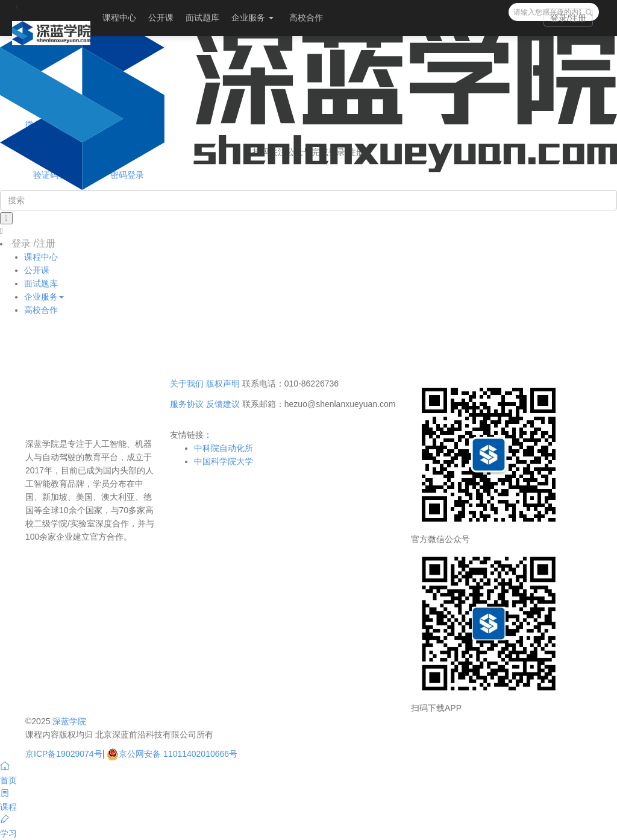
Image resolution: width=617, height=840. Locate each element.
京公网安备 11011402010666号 (172, 754)
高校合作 (306, 17)
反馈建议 (223, 404)
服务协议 (187, 404)
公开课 (161, 17)
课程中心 (119, 17)
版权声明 (223, 384)
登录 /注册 (33, 243)
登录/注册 (568, 18)
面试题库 (202, 17)
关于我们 (187, 384)
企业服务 (252, 17)
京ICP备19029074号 (64, 754)
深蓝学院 (69, 721)
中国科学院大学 (224, 461)
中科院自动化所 (224, 448)
